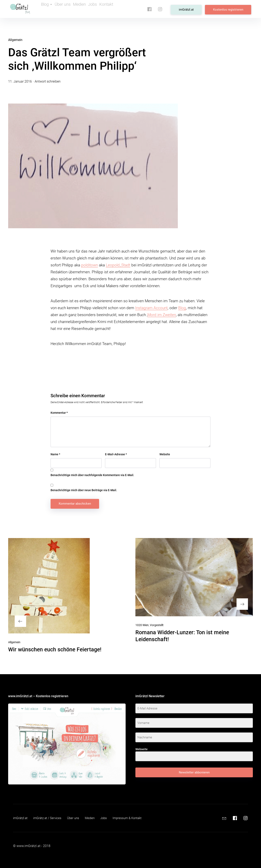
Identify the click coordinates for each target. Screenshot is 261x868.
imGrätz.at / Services (50, 818)
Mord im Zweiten (162, 315)
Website (165, 454)
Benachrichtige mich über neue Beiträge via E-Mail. (84, 490)
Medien (86, 9)
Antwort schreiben (48, 81)
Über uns (67, 9)
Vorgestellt (157, 625)
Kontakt (119, 9)
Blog (48, 9)
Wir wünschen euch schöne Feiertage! (55, 650)
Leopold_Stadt (118, 265)
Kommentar (59, 413)
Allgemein (15, 40)
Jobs (103, 9)
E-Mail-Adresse (116, 454)
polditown (90, 265)
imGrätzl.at (191, 9)
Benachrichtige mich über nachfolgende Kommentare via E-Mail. (92, 475)
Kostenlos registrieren (230, 9)
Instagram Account (151, 308)
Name (55, 454)
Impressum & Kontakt (133, 818)
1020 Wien (142, 625)
